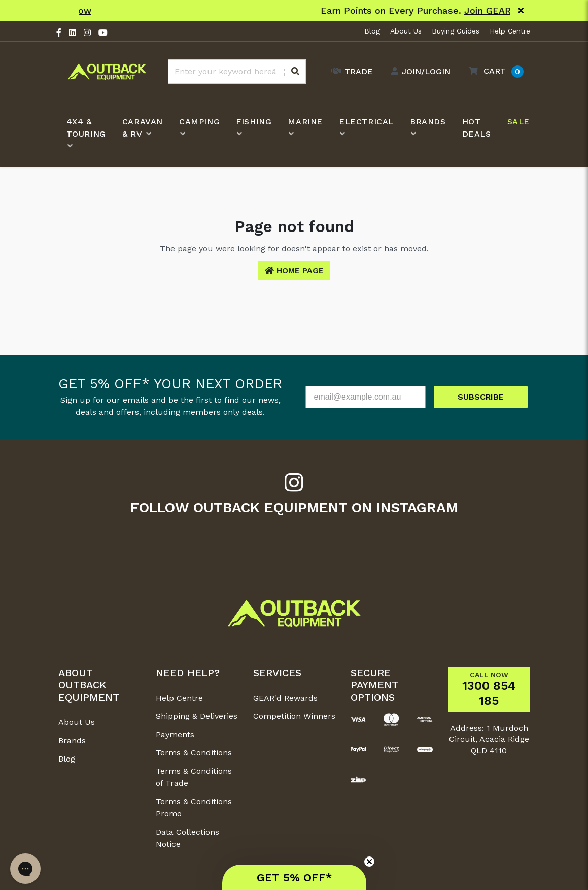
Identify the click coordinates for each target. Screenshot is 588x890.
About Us (406, 31)
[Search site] (295, 72)
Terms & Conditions (194, 753)
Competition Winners (294, 716)
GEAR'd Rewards (285, 698)
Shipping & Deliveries (197, 716)
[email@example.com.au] (366, 397)
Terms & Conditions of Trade (194, 777)
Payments (175, 734)
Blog (372, 31)
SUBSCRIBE (481, 397)
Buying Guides (456, 31)
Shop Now (361, 10)
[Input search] (237, 72)
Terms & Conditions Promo (194, 807)
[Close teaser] (369, 862)
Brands (72, 740)
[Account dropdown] (418, 72)
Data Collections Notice (187, 838)
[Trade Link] (349, 72)
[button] (494, 71)
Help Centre (510, 31)
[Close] (521, 11)
